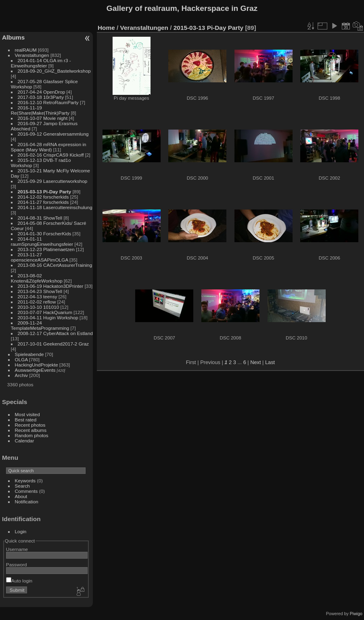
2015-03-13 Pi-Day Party (45, 192)
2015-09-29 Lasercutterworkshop (53, 181)
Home (106, 28)
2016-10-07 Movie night (43, 118)
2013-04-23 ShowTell (40, 291)
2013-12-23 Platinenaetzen (46, 249)
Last (270, 362)
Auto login (19, 581)
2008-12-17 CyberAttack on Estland (55, 333)
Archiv (22, 375)
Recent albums (31, 430)
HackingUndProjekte (37, 365)
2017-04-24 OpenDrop (42, 92)
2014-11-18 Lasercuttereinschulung (55, 207)
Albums (13, 37)
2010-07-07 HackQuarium (45, 312)
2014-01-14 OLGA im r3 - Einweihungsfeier (41, 63)
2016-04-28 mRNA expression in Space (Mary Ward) (49, 147)
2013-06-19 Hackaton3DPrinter (51, 286)
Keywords (25, 481)
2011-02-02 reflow (37, 302)
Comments (26, 491)
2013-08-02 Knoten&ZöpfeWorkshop (37, 278)
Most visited (27, 414)
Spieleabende (29, 354)
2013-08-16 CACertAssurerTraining (55, 265)
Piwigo (356, 614)
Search (22, 486)
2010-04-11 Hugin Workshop (48, 317)
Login (21, 531)
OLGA (21, 359)
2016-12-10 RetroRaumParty (48, 102)
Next (255, 362)
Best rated (26, 420)
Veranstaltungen (32, 55)
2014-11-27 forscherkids (43, 202)
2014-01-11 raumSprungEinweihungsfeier (42, 241)
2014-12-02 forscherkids (43, 197)
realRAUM (26, 50)
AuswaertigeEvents (35, 370)
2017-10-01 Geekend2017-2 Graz (53, 344)
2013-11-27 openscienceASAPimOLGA (40, 257)
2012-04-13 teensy (38, 296)
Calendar (25, 441)
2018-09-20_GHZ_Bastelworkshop (54, 71)
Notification (27, 502)
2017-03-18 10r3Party (41, 97)
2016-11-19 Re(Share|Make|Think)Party (40, 110)
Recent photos (30, 425)
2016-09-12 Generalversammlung (53, 134)
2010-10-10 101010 (39, 307)
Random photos (32, 435)
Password (17, 564)
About (21, 496)
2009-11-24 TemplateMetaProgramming (40, 325)
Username (17, 549)
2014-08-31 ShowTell (40, 218)
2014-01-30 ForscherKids (45, 234)
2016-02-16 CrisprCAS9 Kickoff (51, 155)
